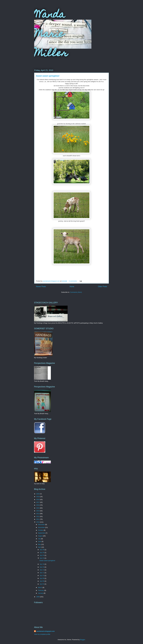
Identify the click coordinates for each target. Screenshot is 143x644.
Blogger (82, 640)
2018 (38, 499)
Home (72, 287)
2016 (38, 505)
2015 (38, 508)
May (40, 544)
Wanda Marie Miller (51, 35)
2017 (38, 502)
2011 (38, 519)
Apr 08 (42, 578)
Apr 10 (42, 576)
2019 (38, 497)
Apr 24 (42, 555)
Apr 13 (42, 570)
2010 (38, 522)
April (40, 547)
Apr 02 (42, 584)
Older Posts (103, 287)
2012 (38, 516)
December (42, 524)
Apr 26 (42, 553)
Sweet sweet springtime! (48, 76)
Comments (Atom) (76, 292)
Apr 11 (42, 573)
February (41, 590)
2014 (38, 511)
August (41, 536)
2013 (38, 514)
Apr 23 (42, 558)
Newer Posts (41, 287)
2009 (38, 597)
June (40, 541)
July (40, 539)
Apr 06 (42, 581)
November (42, 527)
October (41, 530)
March (40, 587)
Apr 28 (42, 550)
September (42, 533)
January (41, 593)
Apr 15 (42, 567)
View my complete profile (42, 634)
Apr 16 (42, 564)
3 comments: (73, 281)
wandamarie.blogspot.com (45, 631)
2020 (38, 494)
